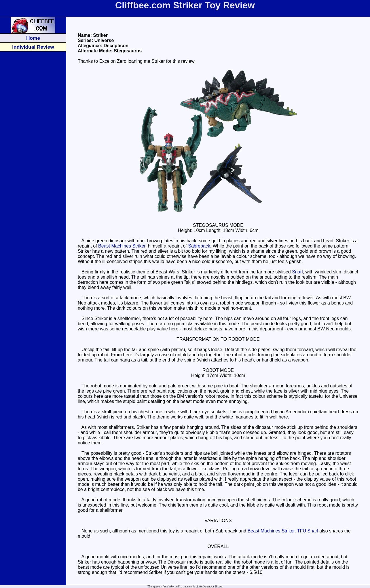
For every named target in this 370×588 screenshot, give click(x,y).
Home (33, 38)
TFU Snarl (308, 531)
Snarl (297, 272)
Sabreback (199, 246)
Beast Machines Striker (122, 246)
